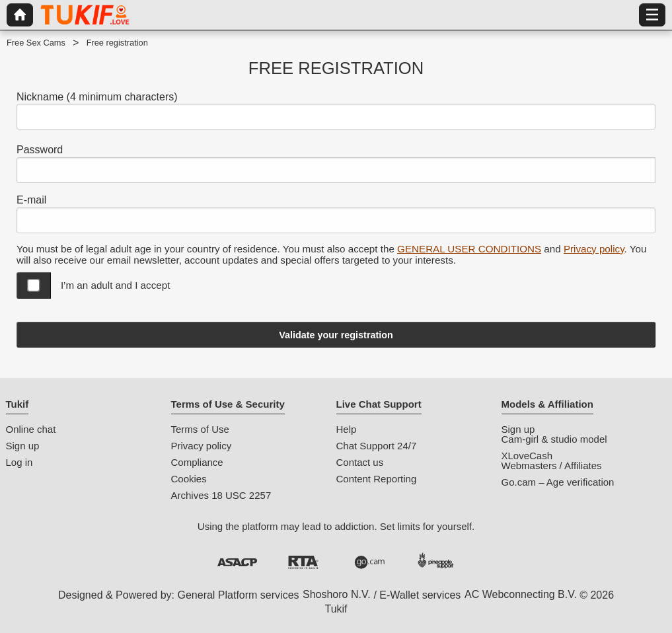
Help (347, 429)
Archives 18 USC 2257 (221, 495)
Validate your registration (336, 335)
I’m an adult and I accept (115, 285)
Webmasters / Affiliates (552, 465)
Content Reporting (377, 479)
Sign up (23, 446)
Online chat (31, 429)
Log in (19, 462)
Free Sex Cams (36, 43)
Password (40, 150)
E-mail (31, 200)
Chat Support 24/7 (377, 446)
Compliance (197, 462)
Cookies (189, 479)
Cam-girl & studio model (554, 439)
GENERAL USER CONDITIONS (469, 249)
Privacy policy (594, 249)
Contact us (360, 462)
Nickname (97, 97)
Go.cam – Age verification (558, 482)
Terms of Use (200, 429)
